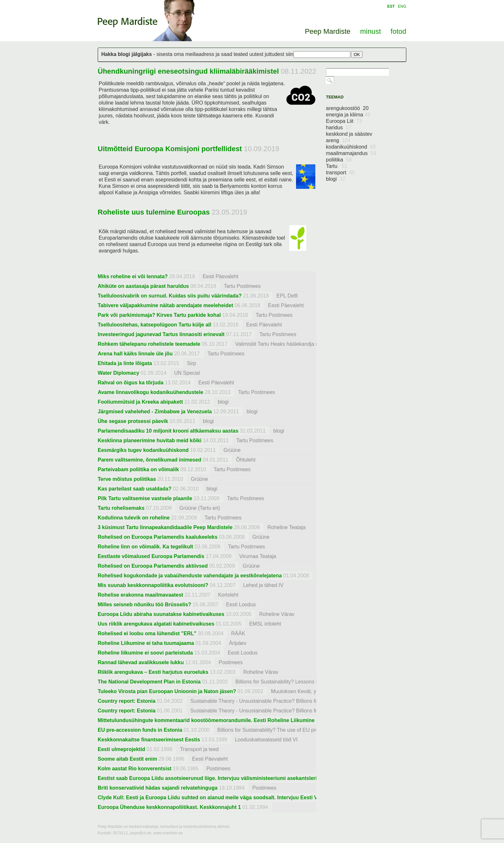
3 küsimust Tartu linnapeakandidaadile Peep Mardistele (165, 527)
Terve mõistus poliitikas (127, 479)
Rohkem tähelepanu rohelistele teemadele (149, 344)
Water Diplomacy (118, 373)
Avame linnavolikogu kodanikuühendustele (150, 392)
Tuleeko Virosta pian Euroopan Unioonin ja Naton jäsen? (167, 691)
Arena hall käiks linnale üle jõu (135, 354)
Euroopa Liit (344, 121)
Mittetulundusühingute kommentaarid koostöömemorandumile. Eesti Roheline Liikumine (206, 720)
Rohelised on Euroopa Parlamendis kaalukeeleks (158, 537)
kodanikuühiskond (351, 147)
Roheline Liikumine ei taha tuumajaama (146, 643)
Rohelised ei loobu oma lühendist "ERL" (147, 633)
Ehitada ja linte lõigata (125, 363)
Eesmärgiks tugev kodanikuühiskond (143, 450)
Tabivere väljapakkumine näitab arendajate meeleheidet (165, 305)
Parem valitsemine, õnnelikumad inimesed (149, 460)
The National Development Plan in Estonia (149, 682)
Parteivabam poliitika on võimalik (138, 469)
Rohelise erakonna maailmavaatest (140, 595)
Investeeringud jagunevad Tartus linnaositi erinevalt (161, 334)
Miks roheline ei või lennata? (133, 276)
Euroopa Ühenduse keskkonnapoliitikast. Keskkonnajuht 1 (169, 807)
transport (340, 173)
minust (370, 31)
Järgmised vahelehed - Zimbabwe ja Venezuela (155, 412)
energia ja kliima (348, 115)
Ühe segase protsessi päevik (133, 421)
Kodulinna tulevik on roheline (134, 518)
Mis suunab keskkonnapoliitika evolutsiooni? (153, 585)
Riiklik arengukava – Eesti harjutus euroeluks (153, 672)
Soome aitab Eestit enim (127, 759)
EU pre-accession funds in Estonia (140, 730)
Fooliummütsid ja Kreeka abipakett (140, 402)
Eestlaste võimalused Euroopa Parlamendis (151, 556)
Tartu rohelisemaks (121, 508)
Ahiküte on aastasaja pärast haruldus (143, 286)
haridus (339, 128)
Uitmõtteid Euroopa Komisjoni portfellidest (170, 149)
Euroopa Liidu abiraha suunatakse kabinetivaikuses (161, 614)
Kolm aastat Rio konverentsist (135, 769)
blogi (336, 179)
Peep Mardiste (128, 22)
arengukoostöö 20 (347, 108)
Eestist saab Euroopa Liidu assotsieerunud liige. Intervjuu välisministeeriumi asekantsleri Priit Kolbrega (225, 778)
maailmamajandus (351, 153)
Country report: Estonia (127, 701)
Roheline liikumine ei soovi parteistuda (145, 653)
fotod (398, 31)
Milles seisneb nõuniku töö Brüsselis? (144, 605)
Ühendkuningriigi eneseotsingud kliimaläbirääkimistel (188, 71)
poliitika (339, 160)
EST (391, 6)
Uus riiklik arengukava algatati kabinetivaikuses (156, 624)
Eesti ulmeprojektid (122, 749)
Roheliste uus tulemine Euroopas (154, 212)
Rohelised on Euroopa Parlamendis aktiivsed (153, 566)
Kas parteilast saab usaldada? (135, 489)
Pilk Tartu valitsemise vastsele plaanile (145, 498)
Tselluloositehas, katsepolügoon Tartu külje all (154, 325)
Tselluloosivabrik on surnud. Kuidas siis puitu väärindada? (170, 296)
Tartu (337, 166)
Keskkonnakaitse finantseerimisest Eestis (149, 740)
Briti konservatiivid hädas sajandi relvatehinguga (158, 788)
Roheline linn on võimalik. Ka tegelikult (145, 547)
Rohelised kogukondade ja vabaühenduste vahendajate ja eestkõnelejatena (190, 576)
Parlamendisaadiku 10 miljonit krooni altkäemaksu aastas (168, 431)
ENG (402, 6)
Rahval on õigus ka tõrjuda (130, 383)
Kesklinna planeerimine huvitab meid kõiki (150, 440)
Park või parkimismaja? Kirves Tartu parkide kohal (159, 315)
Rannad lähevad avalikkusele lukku (141, 662)
